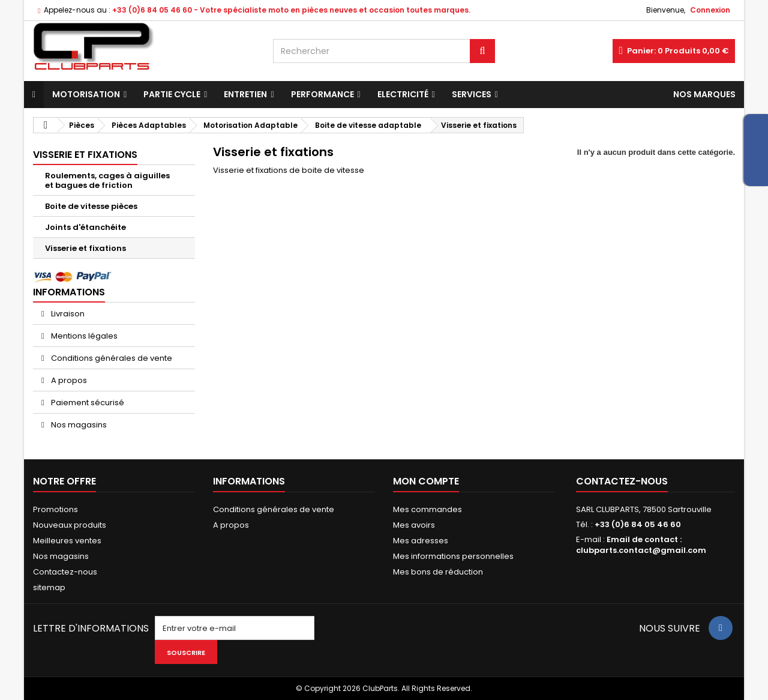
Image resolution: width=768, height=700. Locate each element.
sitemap (49, 587)
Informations (69, 292)
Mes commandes (427, 509)
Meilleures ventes (67, 541)
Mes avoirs (414, 525)
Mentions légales (83, 336)
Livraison (67, 314)
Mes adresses (421, 541)
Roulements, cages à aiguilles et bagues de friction (107, 180)
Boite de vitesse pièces (91, 206)
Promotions (55, 509)
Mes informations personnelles (453, 556)
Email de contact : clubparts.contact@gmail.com (641, 545)
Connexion (710, 10)
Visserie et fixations (85, 248)
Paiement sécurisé (87, 403)
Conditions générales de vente (111, 358)
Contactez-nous (65, 572)
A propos (68, 380)
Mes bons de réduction (438, 572)
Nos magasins (78, 425)
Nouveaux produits (70, 525)
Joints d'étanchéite (85, 227)
